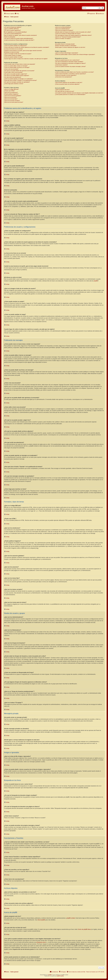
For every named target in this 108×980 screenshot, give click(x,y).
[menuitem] (17, 14)
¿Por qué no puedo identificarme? (13, 34)
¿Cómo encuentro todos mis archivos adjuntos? (67, 84)
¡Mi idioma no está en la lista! (11, 52)
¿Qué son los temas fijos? (11, 99)
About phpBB (41, 920)
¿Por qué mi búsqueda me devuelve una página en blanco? (70, 63)
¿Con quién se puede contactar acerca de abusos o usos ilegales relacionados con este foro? (79, 93)
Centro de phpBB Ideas (84, 929)
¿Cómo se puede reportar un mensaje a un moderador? (18, 79)
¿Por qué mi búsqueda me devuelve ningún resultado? (69, 62)
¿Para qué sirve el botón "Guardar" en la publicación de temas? (20, 80)
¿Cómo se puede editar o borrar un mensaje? (16, 66)
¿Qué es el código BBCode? (11, 89)
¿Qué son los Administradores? (63, 27)
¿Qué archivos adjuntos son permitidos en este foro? (69, 82)
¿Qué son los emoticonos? (11, 92)
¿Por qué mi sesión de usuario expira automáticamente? (19, 38)
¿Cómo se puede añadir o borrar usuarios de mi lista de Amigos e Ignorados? (75, 54)
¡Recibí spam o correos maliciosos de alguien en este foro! (70, 47)
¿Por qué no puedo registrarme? (12, 30)
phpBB (96, 281)
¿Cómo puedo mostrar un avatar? (13, 55)
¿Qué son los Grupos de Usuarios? (64, 30)
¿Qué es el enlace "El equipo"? (63, 38)
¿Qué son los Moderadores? (62, 29)
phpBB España (60, 976)
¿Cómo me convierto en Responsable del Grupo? (68, 34)
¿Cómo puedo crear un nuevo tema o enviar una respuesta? (20, 64)
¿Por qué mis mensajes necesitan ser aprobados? (17, 82)
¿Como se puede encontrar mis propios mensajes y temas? (70, 66)
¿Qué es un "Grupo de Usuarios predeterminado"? (68, 37)
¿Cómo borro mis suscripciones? (63, 77)
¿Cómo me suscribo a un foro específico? (66, 75)
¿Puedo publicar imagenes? (11, 94)
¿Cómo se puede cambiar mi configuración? (15, 46)
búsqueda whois (41, 942)
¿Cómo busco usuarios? (61, 65)
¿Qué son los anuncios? (10, 97)
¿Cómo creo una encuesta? (11, 69)
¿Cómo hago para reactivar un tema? (14, 84)
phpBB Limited (71, 918)
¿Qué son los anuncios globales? (13, 96)
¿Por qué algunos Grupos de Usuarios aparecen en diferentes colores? (73, 35)
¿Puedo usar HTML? (9, 91)
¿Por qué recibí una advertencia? (13, 77)
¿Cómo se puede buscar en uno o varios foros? (67, 60)
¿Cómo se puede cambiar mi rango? (13, 57)
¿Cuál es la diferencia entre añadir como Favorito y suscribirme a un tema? (74, 72)
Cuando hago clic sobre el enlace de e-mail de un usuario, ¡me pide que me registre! (26, 59)
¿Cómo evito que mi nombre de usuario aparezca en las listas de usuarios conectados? (27, 47)
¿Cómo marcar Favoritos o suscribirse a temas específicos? (70, 74)
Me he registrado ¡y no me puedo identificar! (15, 32)
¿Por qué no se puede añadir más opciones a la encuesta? (19, 71)
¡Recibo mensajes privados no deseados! (66, 46)
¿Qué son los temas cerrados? (12, 101)
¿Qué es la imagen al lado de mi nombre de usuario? (18, 54)
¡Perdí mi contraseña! (10, 37)
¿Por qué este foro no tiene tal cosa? (64, 91)
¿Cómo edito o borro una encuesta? (13, 72)
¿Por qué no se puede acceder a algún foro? (16, 74)
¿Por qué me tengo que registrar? (13, 27)
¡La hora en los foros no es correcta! (13, 49)
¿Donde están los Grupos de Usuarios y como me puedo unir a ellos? (73, 32)
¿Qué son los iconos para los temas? (14, 102)
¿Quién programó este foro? (62, 90)
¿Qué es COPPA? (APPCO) (11, 29)
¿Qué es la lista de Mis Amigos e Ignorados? (66, 53)
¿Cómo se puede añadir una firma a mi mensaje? (17, 67)
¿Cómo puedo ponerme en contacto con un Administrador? (70, 94)
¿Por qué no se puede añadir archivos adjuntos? (17, 76)
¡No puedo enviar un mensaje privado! (65, 44)
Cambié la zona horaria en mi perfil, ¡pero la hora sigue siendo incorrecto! (23, 51)
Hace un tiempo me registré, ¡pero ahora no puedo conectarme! (20, 35)
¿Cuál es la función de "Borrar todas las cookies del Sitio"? (19, 40)
